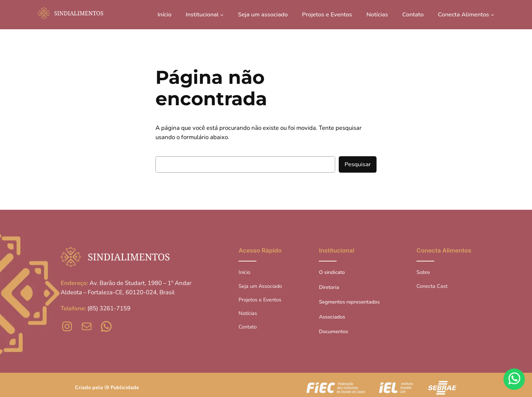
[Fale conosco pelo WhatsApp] (514, 379)
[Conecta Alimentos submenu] (492, 15)
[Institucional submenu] (222, 15)
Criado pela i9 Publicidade (107, 387)
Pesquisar (358, 164)
